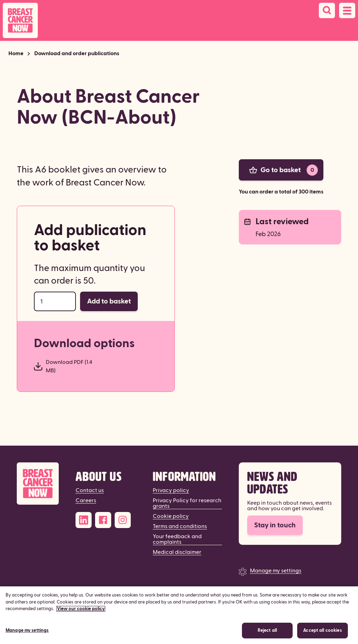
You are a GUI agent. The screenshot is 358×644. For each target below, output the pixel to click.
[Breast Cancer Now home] (20, 20)
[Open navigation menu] (347, 10)
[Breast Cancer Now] (38, 484)
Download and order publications (77, 53)
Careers (86, 500)
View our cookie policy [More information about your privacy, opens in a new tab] (81, 616)
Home (16, 53)
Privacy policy (171, 490)
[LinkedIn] (84, 520)
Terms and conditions (180, 526)
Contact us (90, 490)
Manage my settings (276, 571)
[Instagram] (123, 520)
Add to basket (109, 301)
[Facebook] (103, 520)
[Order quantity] (55, 301)
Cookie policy (171, 516)
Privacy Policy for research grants (187, 503)
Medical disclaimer (177, 552)
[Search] (327, 10)
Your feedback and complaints (177, 539)
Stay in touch (275, 525)
